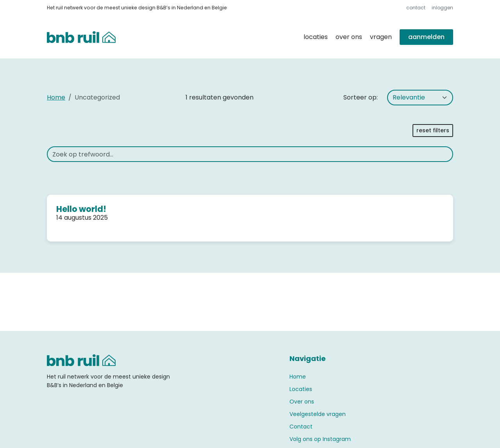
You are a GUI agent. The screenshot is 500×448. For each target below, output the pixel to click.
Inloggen (442, 8)
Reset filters (433, 130)
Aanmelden (426, 37)
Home (56, 97)
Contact (416, 8)
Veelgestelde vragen (318, 414)
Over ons (349, 37)
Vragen (381, 37)
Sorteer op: (361, 97)
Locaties (316, 37)
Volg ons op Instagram (320, 439)
